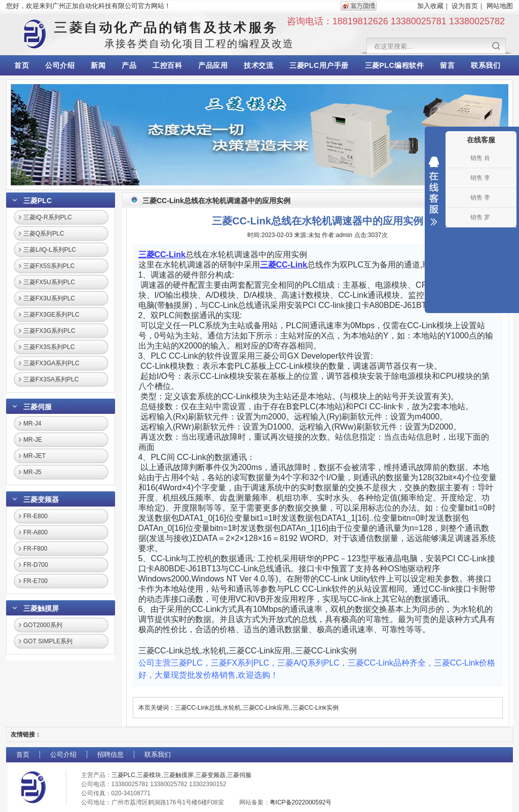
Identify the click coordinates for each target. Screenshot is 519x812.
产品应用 (213, 65)
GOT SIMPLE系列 (48, 641)
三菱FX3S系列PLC (49, 347)
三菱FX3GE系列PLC (51, 315)
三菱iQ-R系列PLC (48, 217)
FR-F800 (35, 549)
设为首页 (465, 6)
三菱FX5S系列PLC (49, 266)
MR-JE (33, 440)
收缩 (434, 191)
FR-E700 (35, 581)
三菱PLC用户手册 (319, 65)
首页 (22, 65)
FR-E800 (35, 516)
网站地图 (500, 6)
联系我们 (486, 65)
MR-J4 (32, 423)
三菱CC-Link (162, 255)
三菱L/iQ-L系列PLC (50, 250)
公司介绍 (60, 65)
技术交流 (258, 65)
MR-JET (34, 456)
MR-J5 (32, 472)
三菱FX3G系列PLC (49, 331)
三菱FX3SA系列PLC (51, 379)
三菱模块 (149, 775)
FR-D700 (36, 565)
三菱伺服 (38, 407)
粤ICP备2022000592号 (301, 802)
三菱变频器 (41, 499)
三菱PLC (38, 201)
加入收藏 (430, 6)
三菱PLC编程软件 (395, 65)
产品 (129, 65)
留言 (447, 65)
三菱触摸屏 (41, 608)
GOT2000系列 (43, 625)
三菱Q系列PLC (44, 234)
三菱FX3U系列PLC (49, 298)
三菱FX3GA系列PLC (51, 363)
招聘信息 (110, 755)
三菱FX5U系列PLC (49, 282)
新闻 (98, 65)
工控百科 (167, 65)
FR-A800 (35, 532)
